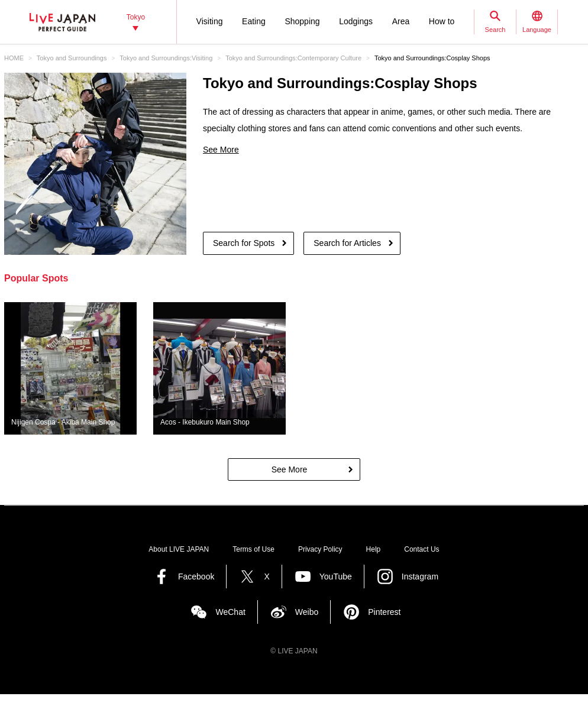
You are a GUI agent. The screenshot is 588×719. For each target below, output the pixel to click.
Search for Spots (244, 243)
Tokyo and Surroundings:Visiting (166, 58)
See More (221, 150)
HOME (14, 58)
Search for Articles (347, 243)
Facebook (196, 577)
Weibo (307, 612)
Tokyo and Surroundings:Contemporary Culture (293, 58)
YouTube (336, 577)
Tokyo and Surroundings (72, 58)
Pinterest (384, 612)
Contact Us (421, 549)
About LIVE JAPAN (179, 549)
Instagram (420, 577)
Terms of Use (253, 549)
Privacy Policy (320, 549)
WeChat (230, 612)
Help (374, 549)
